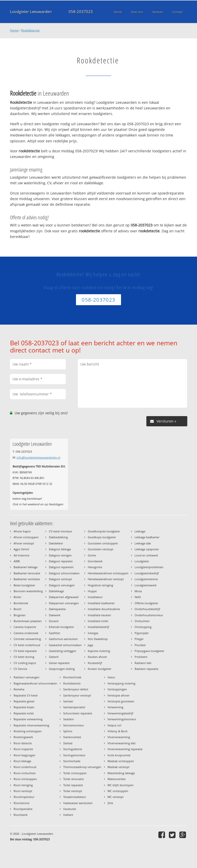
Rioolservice (21, 803)
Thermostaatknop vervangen (82, 767)
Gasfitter (54, 633)
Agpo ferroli (21, 549)
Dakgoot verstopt (60, 579)
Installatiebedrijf (98, 627)
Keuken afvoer (97, 657)
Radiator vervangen (26, 677)
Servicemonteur (74, 725)
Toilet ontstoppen (75, 773)
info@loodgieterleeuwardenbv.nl (39, 457)
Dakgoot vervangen (62, 585)
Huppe (92, 591)
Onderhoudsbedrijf (147, 609)
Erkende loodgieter (61, 627)
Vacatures (70, 809)
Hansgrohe (95, 567)
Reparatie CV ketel (26, 695)
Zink (110, 803)
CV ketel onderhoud (27, 645)
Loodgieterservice (146, 579)
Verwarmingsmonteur (122, 719)
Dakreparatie (57, 609)
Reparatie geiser (24, 701)
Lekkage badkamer (147, 537)
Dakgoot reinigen (60, 555)
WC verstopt (116, 797)
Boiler (17, 597)
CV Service (20, 669)
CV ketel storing (24, 657)
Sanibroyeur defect (76, 689)
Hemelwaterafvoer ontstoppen (108, 573)
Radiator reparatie (146, 669)
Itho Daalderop (98, 639)
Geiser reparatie (59, 663)
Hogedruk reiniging (100, 585)
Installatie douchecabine (104, 609)
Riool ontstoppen (25, 779)
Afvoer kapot (22, 531)
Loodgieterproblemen (149, 567)
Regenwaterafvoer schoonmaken (35, 683)
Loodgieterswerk (146, 585)
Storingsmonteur (74, 755)
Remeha (19, 689)
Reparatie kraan (24, 707)
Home (14, 30)
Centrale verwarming (27, 639)
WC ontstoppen (118, 791)
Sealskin (69, 719)
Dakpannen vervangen (64, 603)
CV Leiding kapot (25, 663)
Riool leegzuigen (24, 755)
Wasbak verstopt (118, 767)
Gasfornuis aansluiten (63, 639)
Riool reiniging (23, 785)
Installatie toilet (98, 621)
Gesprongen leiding (62, 669)
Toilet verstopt (73, 791)
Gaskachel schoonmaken (65, 645)
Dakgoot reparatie (61, 561)
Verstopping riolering (121, 683)
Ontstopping (143, 627)
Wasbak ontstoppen (121, 761)
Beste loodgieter (24, 585)
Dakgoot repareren (61, 567)
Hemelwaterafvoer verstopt (106, 579)
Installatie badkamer (101, 603)
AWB (17, 561)
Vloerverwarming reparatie (125, 749)
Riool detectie (23, 743)
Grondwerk (95, 561)
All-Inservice (21, 555)
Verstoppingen (117, 689)
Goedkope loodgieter (102, 537)
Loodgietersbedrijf (147, 573)
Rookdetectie (30, 30)
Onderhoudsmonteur (149, 615)
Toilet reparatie (73, 785)
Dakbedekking (58, 537)
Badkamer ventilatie (27, 579)
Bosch (18, 609)
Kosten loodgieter (100, 669)
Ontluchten (142, 621)
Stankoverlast (72, 737)
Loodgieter (142, 561)
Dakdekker (56, 543)
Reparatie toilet (24, 713)
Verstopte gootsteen (121, 701)
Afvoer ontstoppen (26, 537)
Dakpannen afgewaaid (64, 597)
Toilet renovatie (73, 779)
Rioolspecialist (23, 809)
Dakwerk (55, 615)
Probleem (141, 657)
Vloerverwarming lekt (122, 743)
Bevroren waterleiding (28, 591)
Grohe (92, 555)
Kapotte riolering (99, 651)
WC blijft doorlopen (121, 785)
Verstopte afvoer (118, 695)
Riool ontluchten (25, 773)
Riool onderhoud (25, 767)
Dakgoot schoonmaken (64, 573)
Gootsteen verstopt (101, 549)
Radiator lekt (143, 663)
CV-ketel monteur (61, 531)
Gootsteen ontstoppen (103, 543)
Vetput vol (114, 725)
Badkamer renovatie (27, 573)
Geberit (54, 657)
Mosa (138, 591)
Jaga (90, 645)
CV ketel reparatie (25, 651)
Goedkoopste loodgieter (104, 531)
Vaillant (68, 815)
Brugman (20, 615)
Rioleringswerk (23, 737)
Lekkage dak (143, 543)
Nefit (138, 597)
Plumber (140, 645)
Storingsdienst (73, 749)
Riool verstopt (23, 791)
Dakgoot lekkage (60, 549)
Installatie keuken (99, 615)
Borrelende (21, 603)
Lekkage (140, 531)
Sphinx (68, 731)
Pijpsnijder (142, 633)
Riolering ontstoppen (28, 731)
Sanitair (68, 701)
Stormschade (72, 761)
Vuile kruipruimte (119, 755)
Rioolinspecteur (24, 797)
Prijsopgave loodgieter (149, 651)
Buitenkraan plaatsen (28, 621)
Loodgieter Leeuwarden (31, 12)
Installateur (95, 597)
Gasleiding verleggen (63, 651)
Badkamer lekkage (26, 567)
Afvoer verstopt (24, 543)
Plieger (139, 639)
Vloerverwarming (119, 737)
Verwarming (115, 707)
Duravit (54, 621)
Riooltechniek (72, 677)
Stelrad (68, 743)
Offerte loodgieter (146, 603)
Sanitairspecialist (74, 707)
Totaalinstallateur (75, 797)
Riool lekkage (22, 761)
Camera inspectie (25, 627)
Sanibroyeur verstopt (77, 695)
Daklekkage (56, 591)
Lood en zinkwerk (146, 555)
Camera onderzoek (26, 633)
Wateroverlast (117, 779)
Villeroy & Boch (118, 731)
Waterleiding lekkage (121, 773)
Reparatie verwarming (28, 719)
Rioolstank (21, 815)
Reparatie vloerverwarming (31, 725)
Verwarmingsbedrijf (120, 713)
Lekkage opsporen (147, 549)
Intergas (93, 633)
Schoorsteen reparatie (78, 713)
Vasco (111, 677)
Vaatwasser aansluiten (78, 803)
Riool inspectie (23, 749)
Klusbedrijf (95, 663)
